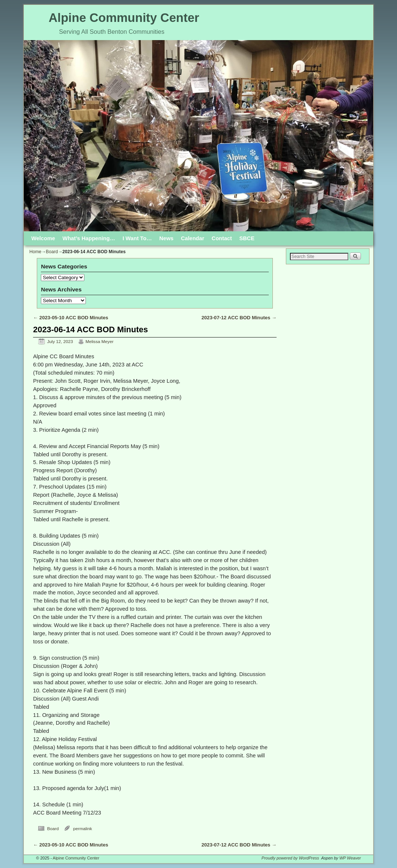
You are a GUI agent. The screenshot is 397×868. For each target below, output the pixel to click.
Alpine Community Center (124, 18)
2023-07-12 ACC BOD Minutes (239, 318)
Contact (222, 238)
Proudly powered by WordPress (291, 858)
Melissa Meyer (99, 341)
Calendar (193, 238)
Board (52, 252)
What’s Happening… (89, 238)
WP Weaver (350, 858)
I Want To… (137, 238)
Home (35, 252)
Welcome (43, 238)
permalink (83, 828)
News (167, 238)
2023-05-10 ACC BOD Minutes (71, 318)
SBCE (247, 238)
